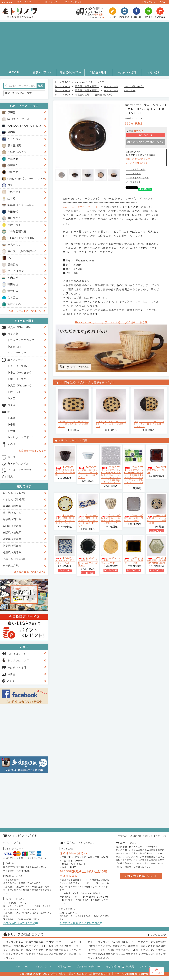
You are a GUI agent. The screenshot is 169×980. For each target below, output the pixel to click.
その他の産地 (11, 566)
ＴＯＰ (14, 72)
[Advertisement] (84, 45)
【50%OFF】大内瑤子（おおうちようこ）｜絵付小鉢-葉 (157, 519)
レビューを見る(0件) (136, 169)
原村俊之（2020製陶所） (23, 251)
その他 (11, 444)
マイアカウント (43, 967)
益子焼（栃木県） (13, 513)
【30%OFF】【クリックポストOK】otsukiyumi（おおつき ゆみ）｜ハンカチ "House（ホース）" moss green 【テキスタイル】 (111, 475)
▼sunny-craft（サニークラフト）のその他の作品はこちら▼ (111, 322)
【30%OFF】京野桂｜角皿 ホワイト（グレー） (134, 518)
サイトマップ (146, 967)
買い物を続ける (134, 182)
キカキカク (14, 139)
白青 (10, 185)
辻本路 (11, 198)
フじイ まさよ (16, 271)
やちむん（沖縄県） (15, 499)
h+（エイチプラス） (20, 119)
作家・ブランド (42, 72)
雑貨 (10, 476)
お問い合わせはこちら (140, 876)
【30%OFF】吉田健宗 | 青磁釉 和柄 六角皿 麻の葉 (157, 560)
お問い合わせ (155, 72)
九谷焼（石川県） (13, 519)
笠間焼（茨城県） (13, 532)
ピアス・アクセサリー (21, 470)
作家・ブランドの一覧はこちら (27, 311)
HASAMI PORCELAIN (21, 238)
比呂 (10, 258)
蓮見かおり (14, 245)
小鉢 (13, 418)
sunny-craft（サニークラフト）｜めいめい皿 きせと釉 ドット (74, 424)
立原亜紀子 (14, 192)
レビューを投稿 (134, 173)
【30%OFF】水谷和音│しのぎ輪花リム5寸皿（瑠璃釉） (88, 562)
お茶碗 (11, 405)
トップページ (23, 967)
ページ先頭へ (157, 971)
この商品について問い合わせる (146, 142)
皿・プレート (15, 360)
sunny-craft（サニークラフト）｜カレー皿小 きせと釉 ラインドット (149, 424)
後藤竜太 (13, 172)
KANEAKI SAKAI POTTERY (24, 126)
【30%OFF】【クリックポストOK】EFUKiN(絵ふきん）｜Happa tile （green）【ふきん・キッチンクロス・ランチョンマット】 (134, 476)
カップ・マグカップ (22, 340)
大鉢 (13, 431)
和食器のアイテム (71, 72)
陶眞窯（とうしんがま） (22, 205)
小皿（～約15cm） (22, 372)
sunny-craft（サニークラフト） (26, 178)
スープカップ (18, 353)
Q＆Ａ (8, 681)
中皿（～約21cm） (22, 379)
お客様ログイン (14, 653)
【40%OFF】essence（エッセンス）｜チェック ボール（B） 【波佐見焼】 (88, 472)
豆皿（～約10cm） (22, 366)
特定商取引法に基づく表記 (120, 967)
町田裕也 (13, 284)
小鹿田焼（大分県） (15, 559)
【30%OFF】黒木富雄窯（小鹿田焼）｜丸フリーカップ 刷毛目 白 (111, 519)
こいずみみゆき (17, 152)
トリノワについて (18, 660)
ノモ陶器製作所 (17, 231)
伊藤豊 (11, 112)
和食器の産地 (98, 72)
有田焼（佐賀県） (13, 526)
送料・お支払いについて (138, 159)
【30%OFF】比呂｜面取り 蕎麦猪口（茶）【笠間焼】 (65, 471)
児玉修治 (13, 159)
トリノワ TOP (62, 82)
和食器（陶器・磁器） (21, 327)
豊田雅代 (13, 212)
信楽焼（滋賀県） (13, 546)
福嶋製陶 (13, 264)
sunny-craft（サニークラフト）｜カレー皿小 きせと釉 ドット (111, 424)
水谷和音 (13, 291)
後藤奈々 (13, 165)
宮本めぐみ (14, 304)
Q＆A (163, 2)
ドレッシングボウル (22, 437)
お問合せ (10, 674)
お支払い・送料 (127, 72)
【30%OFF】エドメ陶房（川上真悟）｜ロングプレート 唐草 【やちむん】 (88, 520)
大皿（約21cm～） (22, 385)
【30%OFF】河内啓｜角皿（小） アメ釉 (134, 560)
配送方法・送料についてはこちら (81, 923)
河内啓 (11, 132)
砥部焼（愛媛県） (13, 539)
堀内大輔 (13, 278)
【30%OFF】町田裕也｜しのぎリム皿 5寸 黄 (111, 560)
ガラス (11, 457)
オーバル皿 (17, 392)
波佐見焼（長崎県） (15, 493)
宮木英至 (13, 297)
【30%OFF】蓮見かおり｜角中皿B (157, 470)
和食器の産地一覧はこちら (30, 572)
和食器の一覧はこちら (32, 450)
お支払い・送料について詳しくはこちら (140, 836)
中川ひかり (14, 218)
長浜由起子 (14, 225)
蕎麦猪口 (16, 347)
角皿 (13, 398)
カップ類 (13, 334)
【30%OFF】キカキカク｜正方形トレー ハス (65, 560)
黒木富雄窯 (14, 145)
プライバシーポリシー (88, 967)
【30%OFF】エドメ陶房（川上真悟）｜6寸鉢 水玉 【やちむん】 (65, 519)
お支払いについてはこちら (21, 923)
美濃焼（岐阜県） (13, 506)
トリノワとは (149, 2)
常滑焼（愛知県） (13, 552)
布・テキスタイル (18, 463)
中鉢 (13, 424)
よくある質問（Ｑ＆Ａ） (138, 163)
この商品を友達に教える (138, 178)
